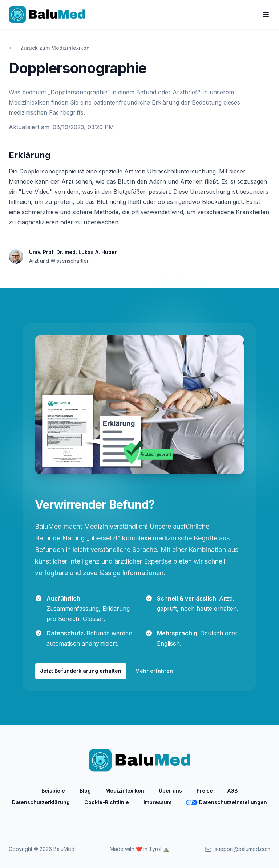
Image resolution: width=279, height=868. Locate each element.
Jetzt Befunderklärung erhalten (81, 671)
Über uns (170, 791)
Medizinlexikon (125, 791)
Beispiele (53, 791)
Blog (85, 791)
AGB (232, 791)
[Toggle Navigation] (266, 15)
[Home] (47, 15)
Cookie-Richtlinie (107, 802)
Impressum (157, 802)
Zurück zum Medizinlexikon (49, 48)
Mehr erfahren (157, 671)
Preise (205, 791)
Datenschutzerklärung (41, 802)
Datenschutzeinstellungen (227, 802)
